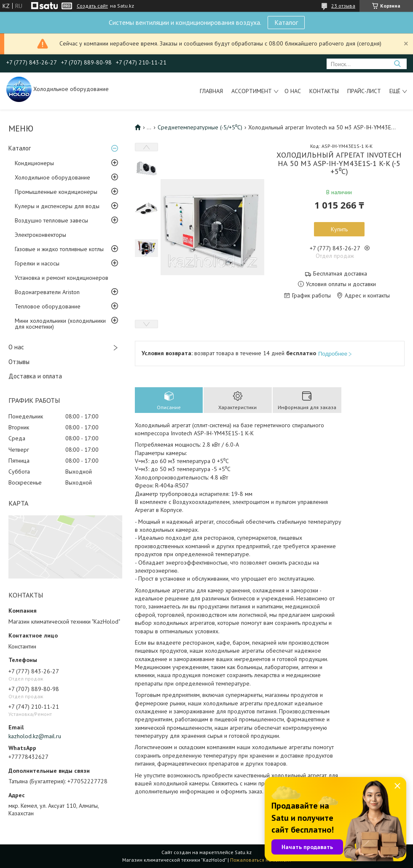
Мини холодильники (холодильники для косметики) (60, 324)
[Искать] (397, 64)
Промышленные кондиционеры (56, 192)
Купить (339, 229)
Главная (211, 91)
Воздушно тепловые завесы (51, 220)
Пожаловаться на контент (261, 860)
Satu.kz (243, 852)
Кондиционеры (34, 163)
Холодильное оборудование (52, 177)
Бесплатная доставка (340, 274)
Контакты (324, 91)
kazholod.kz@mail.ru (35, 736)
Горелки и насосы (37, 263)
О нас (293, 91)
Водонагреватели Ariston (47, 292)
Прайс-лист (364, 91)
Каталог (286, 22)
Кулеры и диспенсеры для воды (57, 206)
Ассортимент (252, 91)
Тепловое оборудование (48, 306)
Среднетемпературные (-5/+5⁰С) (200, 127)
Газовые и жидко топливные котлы (59, 249)
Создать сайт (92, 6)
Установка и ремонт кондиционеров (62, 278)
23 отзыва (343, 6)
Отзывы (19, 362)
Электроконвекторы (40, 235)
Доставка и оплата (35, 376)
